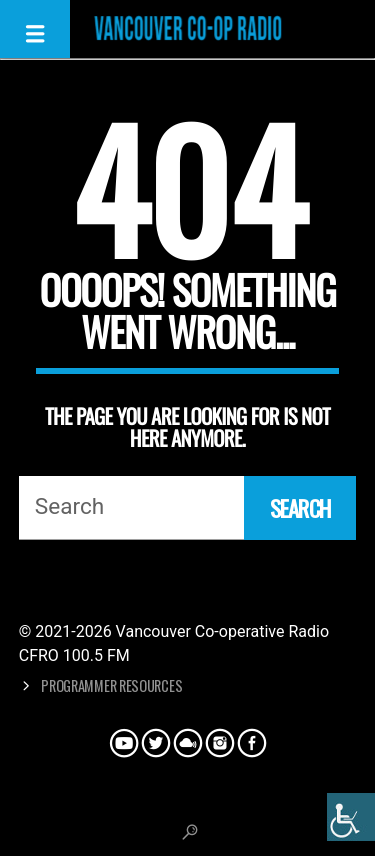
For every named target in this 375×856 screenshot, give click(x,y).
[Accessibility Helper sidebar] (351, 817)
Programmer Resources (111, 685)
